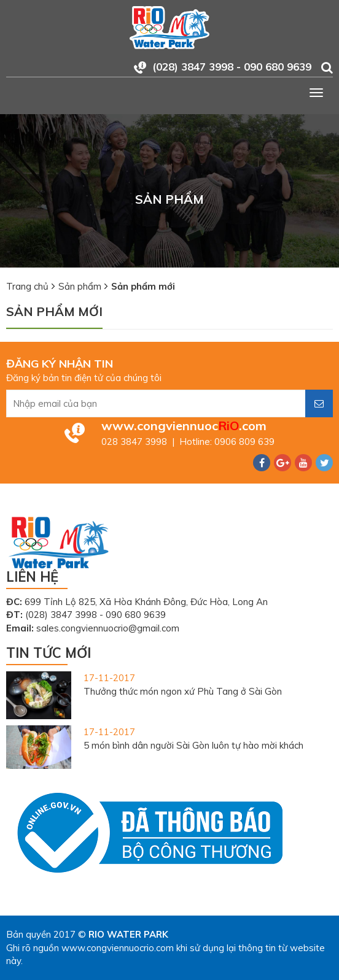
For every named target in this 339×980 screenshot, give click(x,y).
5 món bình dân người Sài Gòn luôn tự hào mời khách (193, 745)
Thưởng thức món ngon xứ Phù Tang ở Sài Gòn (183, 691)
